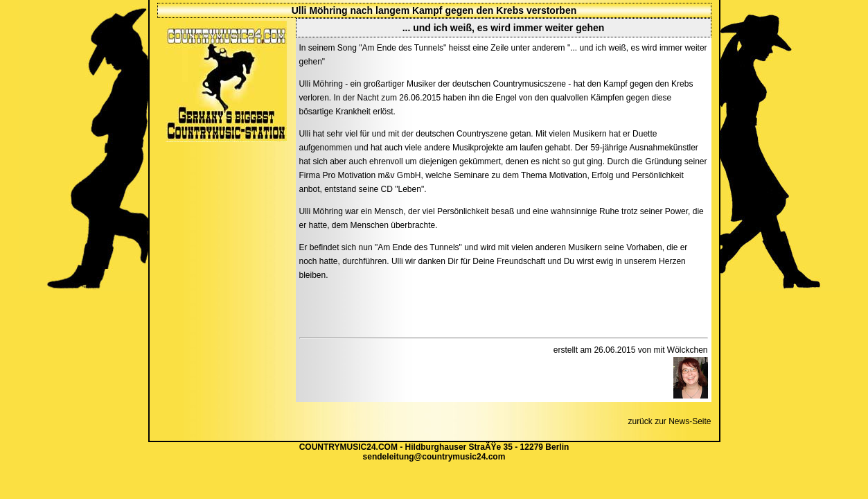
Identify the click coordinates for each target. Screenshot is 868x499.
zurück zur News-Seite (669, 421)
